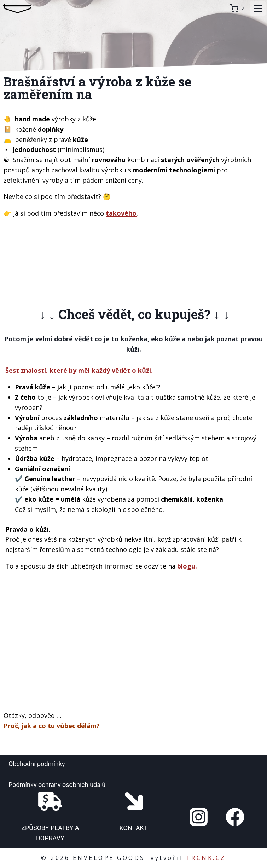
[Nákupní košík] (238, 8)
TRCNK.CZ (206, 858)
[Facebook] (235, 817)
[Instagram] (199, 817)
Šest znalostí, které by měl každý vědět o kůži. (79, 370)
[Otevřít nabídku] (258, 8)
